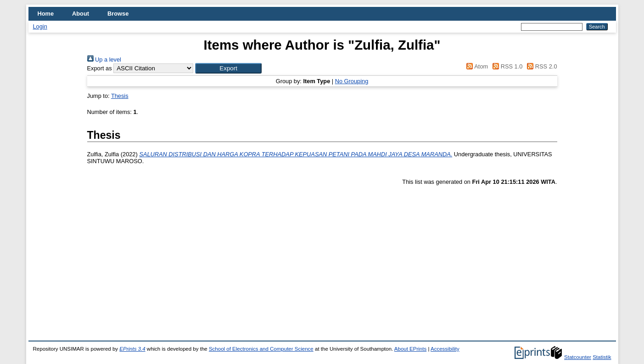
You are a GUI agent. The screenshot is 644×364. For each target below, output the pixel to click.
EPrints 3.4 (132, 349)
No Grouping (352, 81)
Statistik (602, 357)
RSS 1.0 (506, 66)
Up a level (104, 60)
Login (40, 26)
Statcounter (578, 357)
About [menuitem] (81, 14)
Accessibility (445, 349)
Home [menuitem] (46, 14)
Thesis (120, 96)
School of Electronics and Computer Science (261, 349)
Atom (476, 66)
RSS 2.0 (541, 66)
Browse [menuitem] (118, 14)
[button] (228, 68)
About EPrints (410, 349)
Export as (100, 68)
